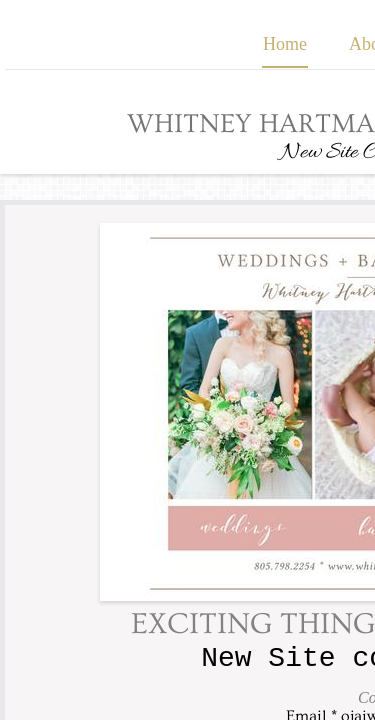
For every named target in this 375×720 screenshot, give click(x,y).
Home (285, 44)
